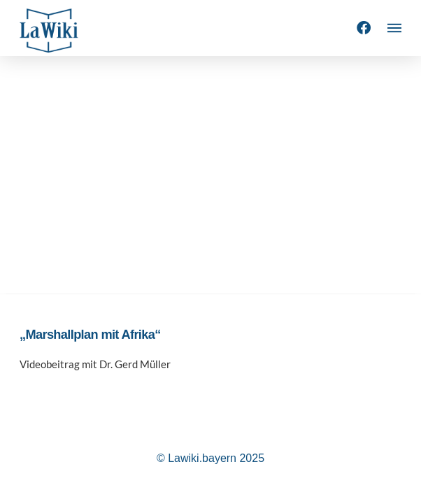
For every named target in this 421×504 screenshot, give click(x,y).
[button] (394, 28)
